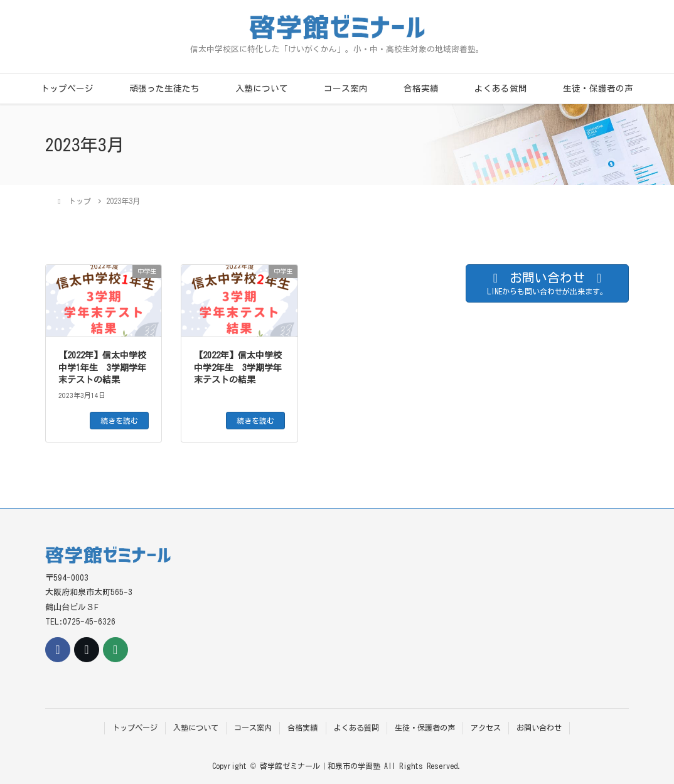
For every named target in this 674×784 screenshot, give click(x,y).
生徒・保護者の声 (598, 89)
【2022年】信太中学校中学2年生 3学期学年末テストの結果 (238, 368)
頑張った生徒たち (164, 89)
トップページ (67, 89)
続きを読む (119, 421)
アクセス (486, 728)
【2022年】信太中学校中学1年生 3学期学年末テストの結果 (102, 368)
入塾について (262, 89)
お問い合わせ (539, 728)
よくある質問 (501, 89)
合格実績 (421, 89)
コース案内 (346, 89)
